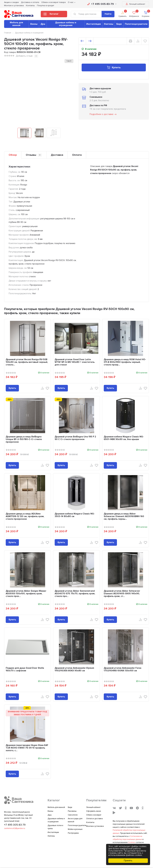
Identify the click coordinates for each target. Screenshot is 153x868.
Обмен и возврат (94, 815)
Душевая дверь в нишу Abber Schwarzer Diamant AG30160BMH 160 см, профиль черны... (124, 516)
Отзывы (34, 155)
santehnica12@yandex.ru (15, 828)
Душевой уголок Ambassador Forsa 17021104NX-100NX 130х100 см (123, 669)
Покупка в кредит (46, 5)
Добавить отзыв (24, 56)
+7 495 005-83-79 (102, 4)
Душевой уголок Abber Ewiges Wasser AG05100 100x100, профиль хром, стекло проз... (26, 594)
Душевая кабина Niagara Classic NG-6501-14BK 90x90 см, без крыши (124, 438)
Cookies (132, 842)
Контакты (30, 5)
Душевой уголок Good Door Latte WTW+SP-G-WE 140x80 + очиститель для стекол (75, 362)
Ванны (34, 24)
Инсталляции (94, 24)
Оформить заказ (94, 811)
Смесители (73, 815)
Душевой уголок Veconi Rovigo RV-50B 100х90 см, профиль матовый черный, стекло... (27, 362)
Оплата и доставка (94, 819)
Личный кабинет (135, 4)
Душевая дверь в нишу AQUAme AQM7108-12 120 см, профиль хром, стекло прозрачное (25, 516)
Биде (119, 24)
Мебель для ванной (16, 24)
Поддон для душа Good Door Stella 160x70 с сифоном (25, 669)
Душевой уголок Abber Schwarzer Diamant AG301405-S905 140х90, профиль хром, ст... (122, 594)
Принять (128, 861)
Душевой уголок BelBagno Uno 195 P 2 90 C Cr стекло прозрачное (75, 438)
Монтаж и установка (14, 5)
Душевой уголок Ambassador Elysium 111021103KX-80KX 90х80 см (74, 669)
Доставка (57, 155)
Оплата (77, 155)
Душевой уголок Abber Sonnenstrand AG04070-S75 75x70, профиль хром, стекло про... (75, 594)
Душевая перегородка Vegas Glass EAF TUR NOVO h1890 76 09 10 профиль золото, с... (27, 748)
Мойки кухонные (75, 829)
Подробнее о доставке (103, 114)
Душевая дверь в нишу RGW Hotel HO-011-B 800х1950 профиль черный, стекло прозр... (125, 362)
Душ (43, 24)
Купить (114, 67)
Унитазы (109, 24)
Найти (108, 14)
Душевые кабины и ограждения (66, 24)
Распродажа (73, 833)
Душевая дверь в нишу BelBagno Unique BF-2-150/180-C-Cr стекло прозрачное (24, 439)
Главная (8, 33)
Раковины (72, 811)
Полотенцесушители (136, 24)
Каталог (51, 15)
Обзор (13, 155)
